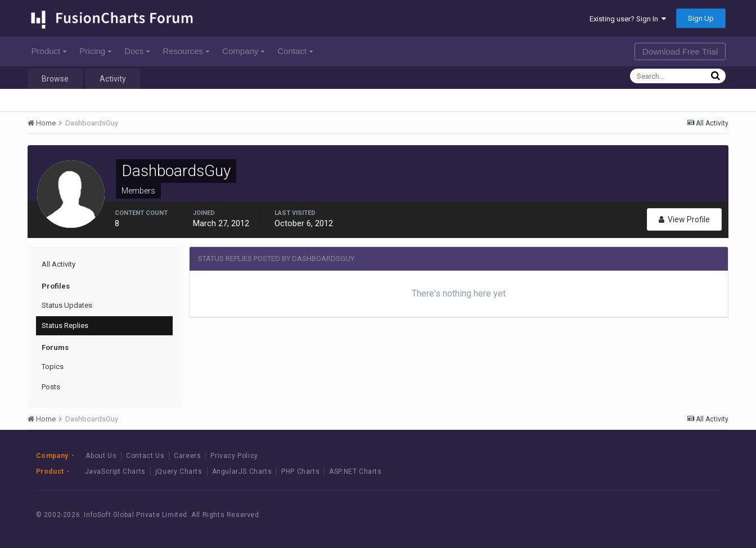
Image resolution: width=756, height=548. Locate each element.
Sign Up (701, 18)
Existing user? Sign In (628, 19)
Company (243, 51)
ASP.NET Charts (355, 471)
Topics (53, 367)
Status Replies (65, 325)
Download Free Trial (680, 51)
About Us (101, 456)
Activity (113, 79)
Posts (51, 387)
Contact (295, 51)
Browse (55, 79)
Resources (186, 51)
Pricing (95, 51)
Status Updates (67, 305)
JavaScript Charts (115, 471)
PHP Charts (300, 471)
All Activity (58, 264)
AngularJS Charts (242, 471)
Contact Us (145, 456)
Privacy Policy (234, 456)
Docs (137, 51)
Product (49, 51)
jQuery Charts (179, 471)
